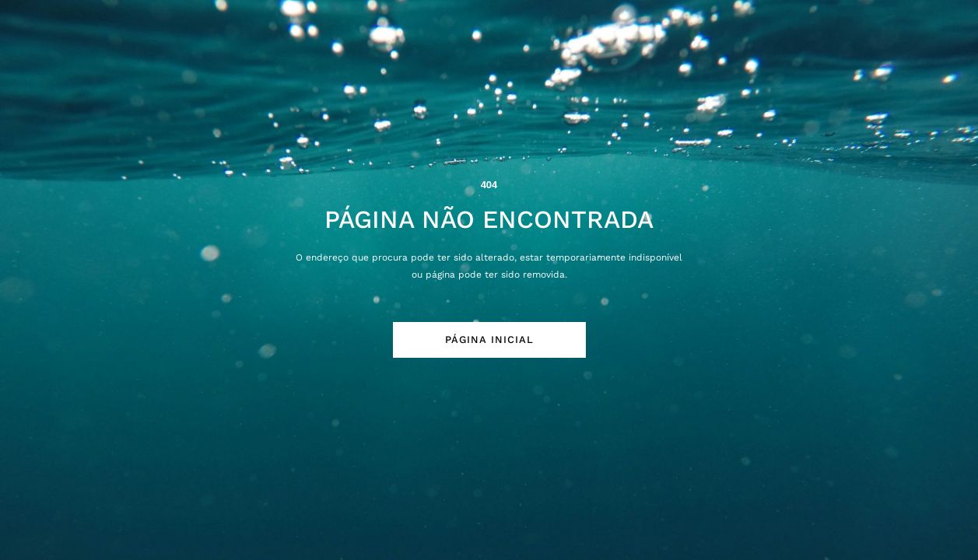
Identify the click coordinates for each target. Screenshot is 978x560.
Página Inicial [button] (489, 339)
